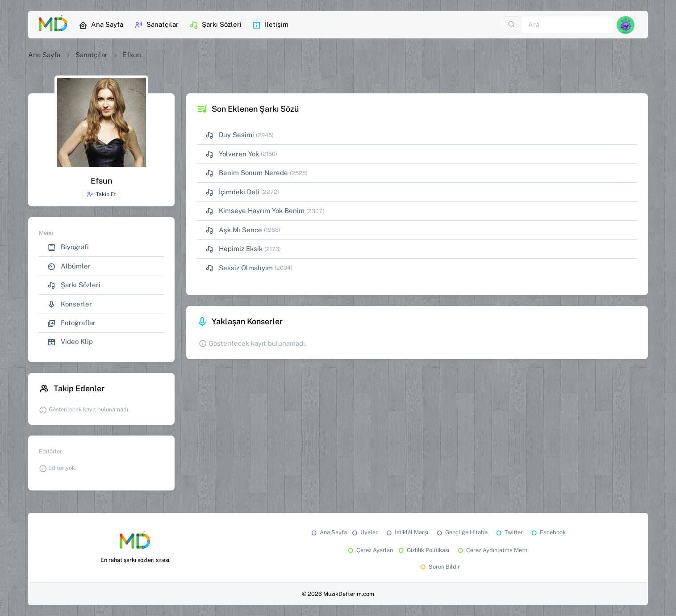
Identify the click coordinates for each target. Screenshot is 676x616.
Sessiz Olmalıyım (239, 268)
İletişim (270, 25)
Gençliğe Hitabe (461, 532)
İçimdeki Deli (232, 192)
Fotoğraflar (71, 323)
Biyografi (68, 247)
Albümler (69, 266)
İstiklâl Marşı (407, 532)
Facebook (548, 532)
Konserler (70, 304)
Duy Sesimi (230, 135)
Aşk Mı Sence (234, 230)
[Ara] (568, 25)
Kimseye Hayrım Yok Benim (255, 211)
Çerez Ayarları (370, 550)
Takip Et (101, 194)
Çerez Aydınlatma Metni (492, 550)
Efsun (132, 55)
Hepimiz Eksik (234, 249)
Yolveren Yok (232, 154)
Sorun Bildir (439, 567)
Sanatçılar (156, 25)
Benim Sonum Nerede (247, 173)
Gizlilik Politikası (423, 550)
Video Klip (70, 342)
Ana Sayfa (101, 25)
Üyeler (364, 532)
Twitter (509, 532)
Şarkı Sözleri (215, 25)
